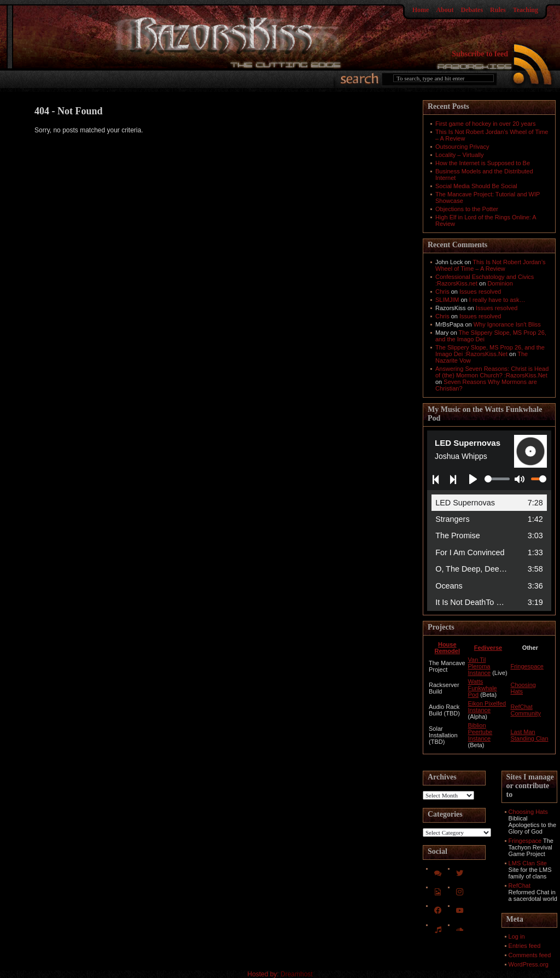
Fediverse (488, 648)
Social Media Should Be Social (476, 186)
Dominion (500, 283)
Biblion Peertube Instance (480, 732)
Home (421, 10)
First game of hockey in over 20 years (485, 124)
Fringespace (527, 666)
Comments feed (530, 955)
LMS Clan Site (528, 863)
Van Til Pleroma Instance (480, 666)
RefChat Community (526, 710)
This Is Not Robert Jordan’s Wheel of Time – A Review (490, 265)
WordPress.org (529, 964)
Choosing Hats (528, 812)
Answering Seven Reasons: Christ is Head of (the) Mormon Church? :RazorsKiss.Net (492, 372)
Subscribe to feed (480, 54)
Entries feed (525, 946)
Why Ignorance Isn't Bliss (507, 324)
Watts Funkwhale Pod (483, 688)
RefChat (520, 886)
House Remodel (447, 648)
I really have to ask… (497, 300)
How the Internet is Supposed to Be (483, 163)
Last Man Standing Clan (529, 735)
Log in (517, 936)
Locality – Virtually (459, 155)
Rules (498, 10)
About (445, 10)
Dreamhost (297, 974)
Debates (472, 10)
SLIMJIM (447, 300)
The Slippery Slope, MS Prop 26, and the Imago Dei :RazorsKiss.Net (490, 351)
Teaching (526, 10)
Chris (442, 292)
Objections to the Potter (467, 209)
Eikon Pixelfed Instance (487, 707)
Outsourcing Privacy (462, 147)
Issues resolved (480, 292)
